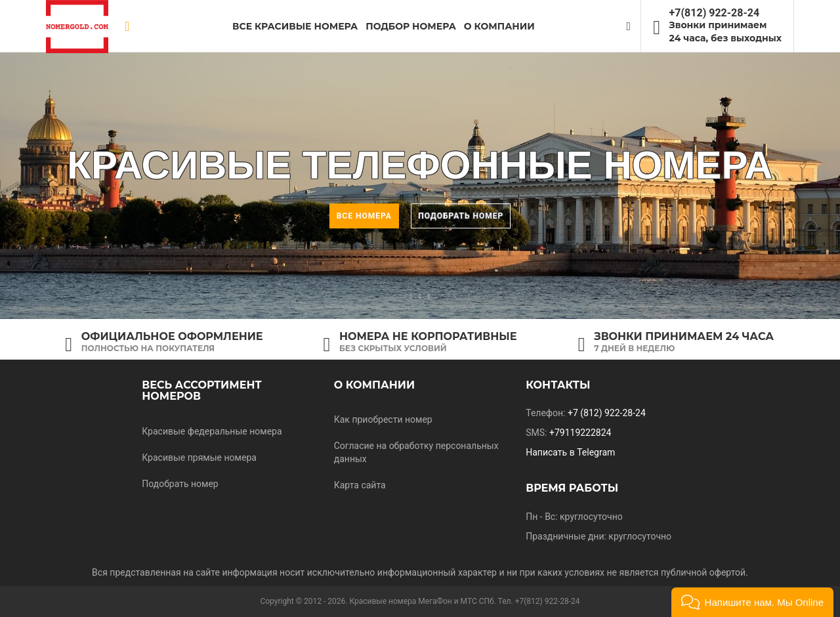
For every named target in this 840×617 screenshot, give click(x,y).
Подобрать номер (461, 216)
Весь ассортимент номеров (201, 391)
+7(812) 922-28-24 (715, 13)
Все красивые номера (295, 26)
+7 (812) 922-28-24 (607, 413)
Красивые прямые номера (199, 457)
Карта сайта (360, 485)
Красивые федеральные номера (212, 431)
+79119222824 (580, 433)
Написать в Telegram (570, 452)
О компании (374, 385)
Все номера (364, 216)
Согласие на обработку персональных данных (416, 452)
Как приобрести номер (383, 419)
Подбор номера (411, 26)
